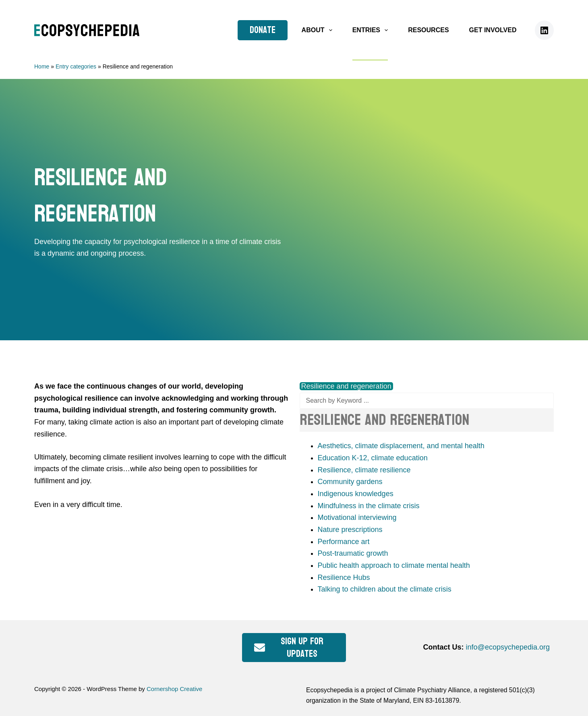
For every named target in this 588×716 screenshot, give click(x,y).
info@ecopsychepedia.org (508, 647)
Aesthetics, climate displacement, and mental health (401, 446)
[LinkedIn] (545, 30)
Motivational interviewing (357, 517)
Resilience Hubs (344, 577)
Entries (372, 30)
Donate (263, 30)
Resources (428, 30)
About (319, 30)
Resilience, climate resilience (364, 470)
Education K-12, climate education (373, 458)
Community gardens (350, 482)
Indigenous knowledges (356, 494)
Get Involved (493, 30)
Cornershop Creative (174, 689)
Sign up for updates (289, 648)
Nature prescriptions (350, 530)
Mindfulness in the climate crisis (369, 506)
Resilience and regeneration (346, 386)
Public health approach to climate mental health (394, 565)
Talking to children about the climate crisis (385, 589)
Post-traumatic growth (353, 553)
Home (42, 66)
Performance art (344, 542)
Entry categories (76, 66)
